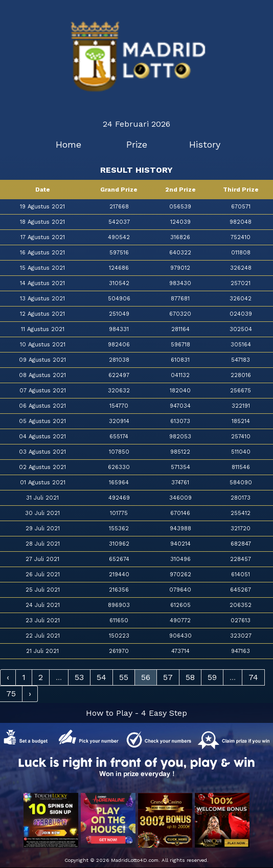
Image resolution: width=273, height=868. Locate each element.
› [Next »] (30, 694)
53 (79, 677)
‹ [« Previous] (8, 677)
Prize (137, 144)
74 (253, 677)
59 (212, 677)
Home (69, 144)
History (205, 144)
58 (190, 677)
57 (168, 677)
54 (101, 677)
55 (124, 677)
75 (11, 694)
